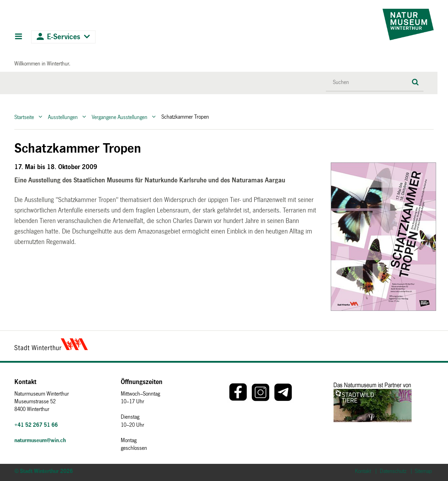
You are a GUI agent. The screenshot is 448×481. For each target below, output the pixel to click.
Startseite (24, 117)
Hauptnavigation (18, 37)
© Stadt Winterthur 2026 (44, 471)
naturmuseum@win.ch (40, 440)
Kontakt (363, 471)
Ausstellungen (63, 117)
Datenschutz (393, 471)
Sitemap (423, 471)
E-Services (64, 37)
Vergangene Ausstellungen (120, 117)
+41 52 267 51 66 (36, 425)
